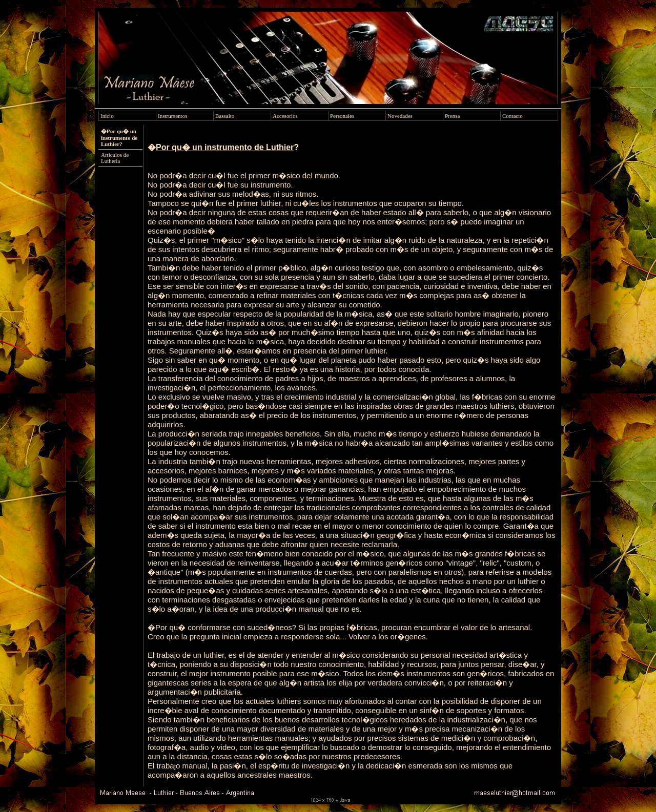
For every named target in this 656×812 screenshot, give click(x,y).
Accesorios (285, 116)
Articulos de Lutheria (115, 158)
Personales (342, 116)
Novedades (400, 116)
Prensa (452, 116)
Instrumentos (172, 116)
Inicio (107, 116)
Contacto (512, 116)
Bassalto (225, 116)
